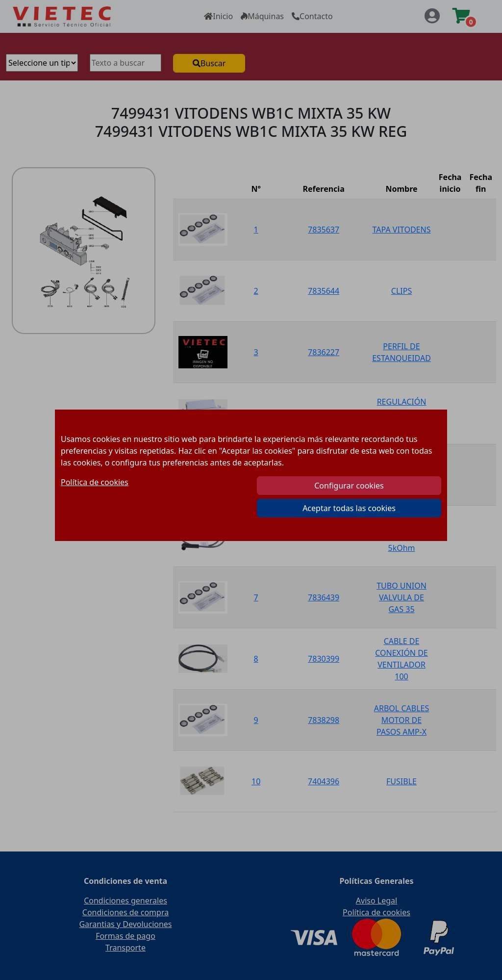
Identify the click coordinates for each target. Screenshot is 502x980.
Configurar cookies (349, 486)
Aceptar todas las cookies (349, 508)
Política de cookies (95, 482)
